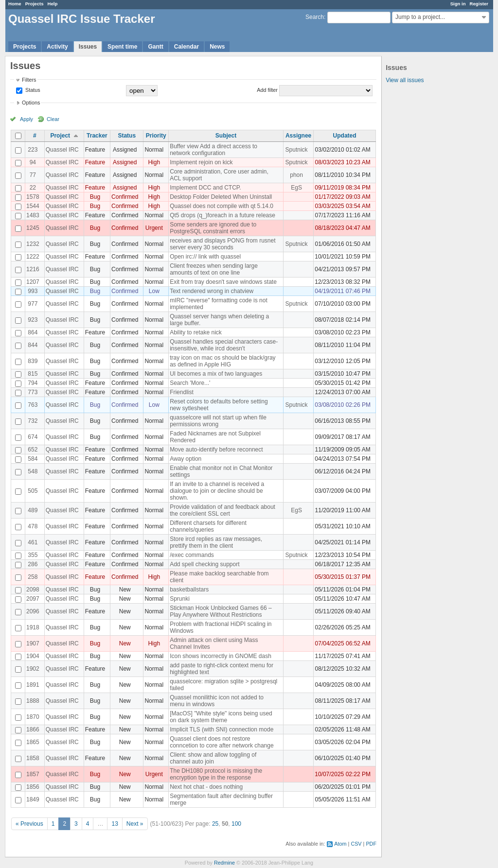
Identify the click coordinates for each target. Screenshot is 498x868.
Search (315, 17)
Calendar (187, 47)
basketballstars (189, 590)
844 (33, 345)
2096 (33, 611)
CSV (356, 844)
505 (33, 491)
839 (33, 361)
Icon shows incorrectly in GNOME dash (221, 656)
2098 (33, 590)
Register (479, 4)
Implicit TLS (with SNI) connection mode (222, 729)
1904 (33, 656)
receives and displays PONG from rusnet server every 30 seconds (222, 244)
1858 (33, 758)
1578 (33, 197)
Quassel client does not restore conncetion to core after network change (222, 742)
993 (33, 291)
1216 (33, 269)
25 (215, 824)
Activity (57, 47)
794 (33, 383)
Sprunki (180, 599)
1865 (33, 742)
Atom (340, 844)
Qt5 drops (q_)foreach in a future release (222, 215)
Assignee (298, 136)
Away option (186, 459)
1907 (33, 643)
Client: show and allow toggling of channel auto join (213, 758)
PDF (371, 844)
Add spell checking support (205, 564)
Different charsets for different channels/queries (208, 526)
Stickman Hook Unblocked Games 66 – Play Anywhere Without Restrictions (221, 611)
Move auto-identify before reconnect (216, 450)
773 (33, 392)
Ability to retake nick (196, 332)
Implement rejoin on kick (201, 162)
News (217, 47)
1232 (33, 244)
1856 (33, 787)
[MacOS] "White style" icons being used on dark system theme (221, 717)
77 (33, 175)
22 (33, 188)
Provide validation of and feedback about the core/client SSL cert (222, 510)
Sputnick (297, 150)
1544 (33, 206)
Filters (29, 80)
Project (60, 136)
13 (115, 824)
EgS (296, 188)
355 (33, 555)
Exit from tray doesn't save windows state (223, 282)
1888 (33, 701)
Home (15, 4)
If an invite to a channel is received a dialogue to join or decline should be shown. (217, 491)
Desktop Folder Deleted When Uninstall (221, 197)
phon (296, 175)
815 (33, 374)
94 (33, 162)
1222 (33, 257)
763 (33, 405)
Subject (226, 136)
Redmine (224, 863)
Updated (345, 136)
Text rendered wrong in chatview (212, 291)
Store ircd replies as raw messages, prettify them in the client (216, 542)
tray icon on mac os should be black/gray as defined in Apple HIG (222, 361)
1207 (33, 282)
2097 (33, 599)
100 (236, 824)
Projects (35, 4)
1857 (33, 774)
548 (33, 471)
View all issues (405, 80)
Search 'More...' (190, 383)
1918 (33, 627)
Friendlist (182, 392)
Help (53, 4)
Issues (88, 47)
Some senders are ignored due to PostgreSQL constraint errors (213, 228)
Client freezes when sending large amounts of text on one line (214, 269)
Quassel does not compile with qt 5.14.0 (222, 206)
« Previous (29, 824)
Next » (135, 824)
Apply (27, 119)
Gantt (155, 47)
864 (33, 332)
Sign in (458, 4)
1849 (33, 799)
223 (33, 150)
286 (33, 564)
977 (33, 304)
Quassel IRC (62, 150)
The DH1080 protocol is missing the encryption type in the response (216, 774)
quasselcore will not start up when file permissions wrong (218, 421)
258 (33, 577)
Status (32, 90)
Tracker (97, 136)
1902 (33, 669)
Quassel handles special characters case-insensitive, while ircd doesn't (224, 345)
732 (33, 421)
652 (33, 450)
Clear (53, 119)
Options (31, 103)
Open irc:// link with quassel (205, 257)
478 (33, 526)
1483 (33, 215)
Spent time (122, 47)
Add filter (267, 90)
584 (33, 459)
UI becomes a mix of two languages (216, 374)
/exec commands (192, 555)
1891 (33, 685)
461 (33, 542)
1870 (33, 717)
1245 (33, 228)
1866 (33, 729)
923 (33, 320)
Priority (156, 136)
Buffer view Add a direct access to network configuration (213, 150)
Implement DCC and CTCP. (205, 188)
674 (33, 437)
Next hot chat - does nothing (206, 787)
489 (33, 510)
